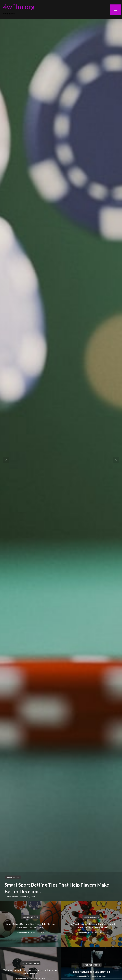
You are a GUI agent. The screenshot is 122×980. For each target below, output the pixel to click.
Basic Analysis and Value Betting (91, 972)
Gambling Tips (13, 877)
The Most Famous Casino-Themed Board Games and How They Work (91, 926)
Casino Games (91, 917)
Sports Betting (30, 963)
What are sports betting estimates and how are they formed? (31, 972)
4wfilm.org (19, 7)
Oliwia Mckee (12, 896)
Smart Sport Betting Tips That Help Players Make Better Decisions (57, 888)
